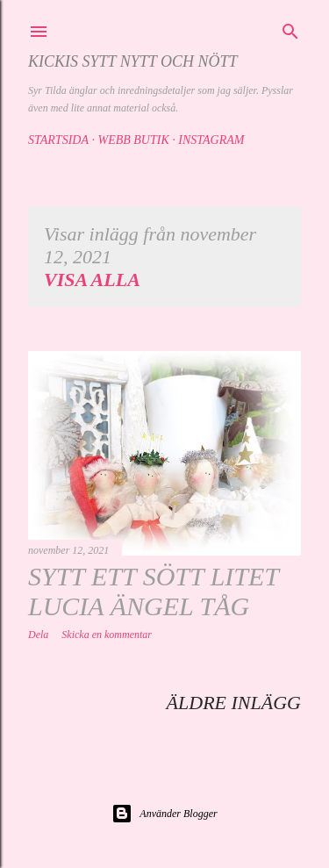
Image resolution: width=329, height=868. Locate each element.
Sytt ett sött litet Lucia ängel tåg (153, 591)
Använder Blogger (164, 814)
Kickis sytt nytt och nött (132, 61)
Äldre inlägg (234, 703)
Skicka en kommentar (107, 635)
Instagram (211, 140)
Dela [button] (38, 635)
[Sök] (290, 29)
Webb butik (133, 140)
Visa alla (92, 280)
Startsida (58, 140)
